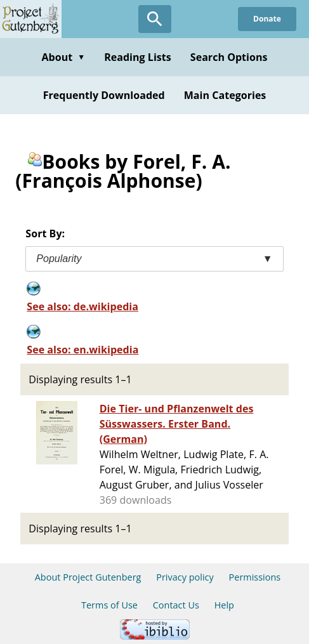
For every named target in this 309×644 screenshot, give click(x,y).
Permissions (255, 577)
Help (224, 605)
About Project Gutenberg (88, 577)
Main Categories (225, 95)
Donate (267, 19)
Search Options (229, 57)
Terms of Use (109, 605)
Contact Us (176, 605)
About (63, 57)
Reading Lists (138, 57)
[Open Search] (155, 19)
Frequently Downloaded (104, 95)
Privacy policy (185, 577)
